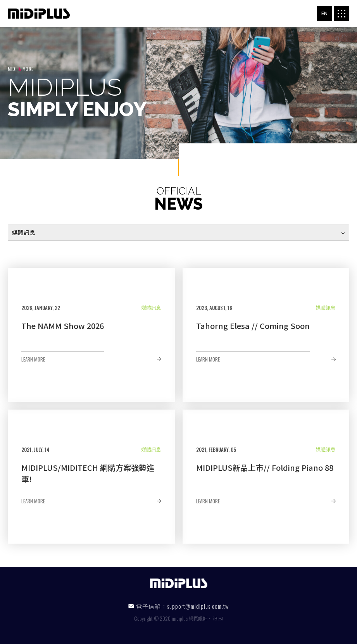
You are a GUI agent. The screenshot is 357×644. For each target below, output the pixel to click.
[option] (178, 93)
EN (324, 14)
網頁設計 (198, 618)
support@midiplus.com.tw (198, 606)
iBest (218, 618)
